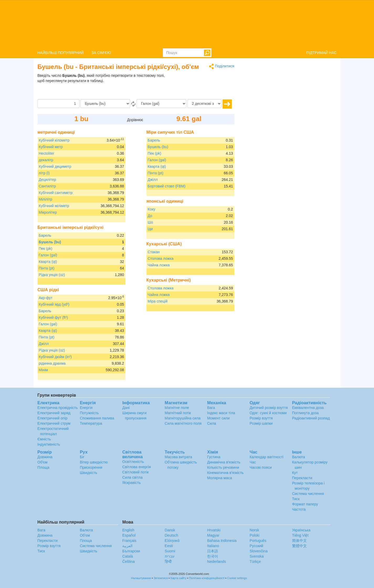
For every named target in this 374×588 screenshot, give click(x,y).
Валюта (299, 457)
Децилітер (48, 180)
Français (129, 541)
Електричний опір (52, 418)
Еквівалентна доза (308, 408)
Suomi (170, 551)
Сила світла (132, 477)
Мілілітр (46, 199)
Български (131, 551)
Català (128, 556)
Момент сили (218, 418)
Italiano (213, 546)
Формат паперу (305, 504)
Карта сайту (178, 578)
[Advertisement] (202, 86)
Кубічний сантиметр (56, 193)
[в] (161, 104)
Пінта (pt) (47, 268)
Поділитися (222, 66)
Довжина (45, 457)
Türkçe (255, 562)
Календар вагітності (267, 457)
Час (253, 462)
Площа (43, 467)
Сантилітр (48, 186)
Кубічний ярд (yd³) (54, 304)
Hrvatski (214, 530)
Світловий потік (136, 472)
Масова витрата (178, 457)
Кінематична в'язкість (225, 473)
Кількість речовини (223, 467)
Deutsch (172, 535)
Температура (91, 423)
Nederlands (217, 562)
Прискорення (91, 467)
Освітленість (133, 462)
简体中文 (299, 541)
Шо (151, 222)
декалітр (46, 160)
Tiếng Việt (300, 535)
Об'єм (43, 462)
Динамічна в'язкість (224, 462)
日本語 (213, 551)
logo (187, 24)
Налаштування (141, 578)
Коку (152, 209)
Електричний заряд (54, 413)
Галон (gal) (48, 255)
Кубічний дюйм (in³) (55, 357)
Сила (212, 423)
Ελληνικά (172, 541)
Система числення (308, 494)
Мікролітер (48, 212)
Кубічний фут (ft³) (53, 317)
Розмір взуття (261, 418)
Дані (126, 408)
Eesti (169, 546)
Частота (299, 509)
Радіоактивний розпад (311, 418)
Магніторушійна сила (183, 418)
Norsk (254, 530)
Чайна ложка (159, 265)
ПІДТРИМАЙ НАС (322, 53)
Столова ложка (161, 258)
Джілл (44, 344)
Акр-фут (46, 298)
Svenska (257, 556)
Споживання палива (97, 418)
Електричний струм (54, 423)
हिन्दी (168, 562)
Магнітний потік (178, 413)
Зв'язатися (161, 578)
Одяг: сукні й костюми (268, 413)
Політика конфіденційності (207, 578)
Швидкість (88, 473)
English (128, 530)
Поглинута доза (305, 413)
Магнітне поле (177, 408)
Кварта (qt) (48, 262)
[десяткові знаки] (204, 104)
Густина (214, 457)
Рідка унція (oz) (52, 275)
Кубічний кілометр (54, 140)
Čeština (128, 562)
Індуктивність (49, 444)
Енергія (86, 408)
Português (258, 541)
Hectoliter (47, 153)
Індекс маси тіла (221, 413)
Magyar (213, 535)
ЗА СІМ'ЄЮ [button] (101, 53)
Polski (254, 535)
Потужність (89, 413)
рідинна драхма (52, 363)
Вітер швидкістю (94, 462)
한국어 (213, 556)
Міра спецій (158, 301)
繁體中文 (299, 546)
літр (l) (44, 173)
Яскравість (131, 483)
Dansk (170, 530)
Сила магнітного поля (183, 423)
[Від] (105, 104)
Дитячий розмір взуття (269, 408)
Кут (295, 473)
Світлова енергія (137, 467)
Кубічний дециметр (55, 166)
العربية (127, 546)
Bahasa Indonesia (222, 541)
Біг (82, 457)
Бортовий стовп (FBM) (167, 186)
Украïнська (301, 530)
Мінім (43, 370)
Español (129, 535)
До (150, 216)
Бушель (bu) (50, 242)
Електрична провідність (58, 408)
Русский (256, 546)
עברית (170, 556)
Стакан (154, 252)
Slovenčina (259, 551)
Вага (211, 408)
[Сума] (59, 104)
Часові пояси (261, 467)
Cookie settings (237, 578)
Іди (150, 229)
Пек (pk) (46, 249)
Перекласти (302, 478)
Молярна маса (219, 478)
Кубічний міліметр (54, 206)
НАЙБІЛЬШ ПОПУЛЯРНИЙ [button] (61, 53)
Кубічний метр (51, 147)
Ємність (44, 439)
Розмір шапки (261, 423)
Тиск (296, 499)
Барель (45, 235)
